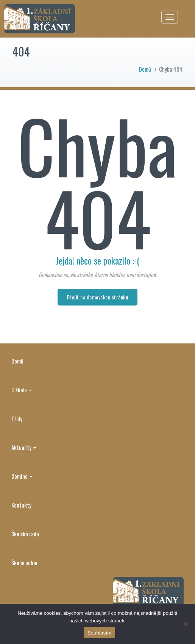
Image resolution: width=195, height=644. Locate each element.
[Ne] (186, 624)
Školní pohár (25, 563)
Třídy (17, 418)
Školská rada (25, 534)
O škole (22, 390)
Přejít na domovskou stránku (98, 297)
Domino (22, 476)
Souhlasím (100, 633)
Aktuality (24, 447)
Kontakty (21, 505)
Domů (145, 69)
